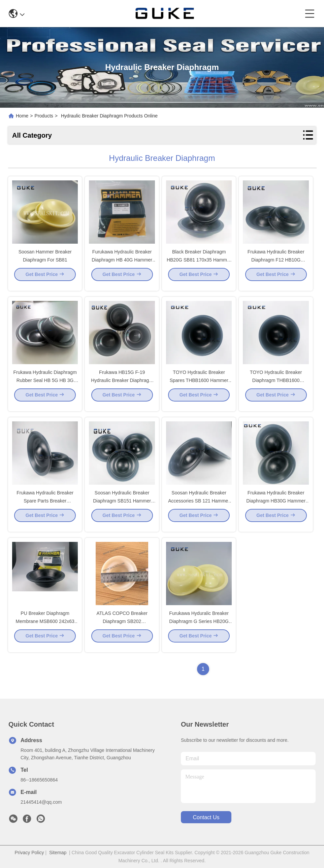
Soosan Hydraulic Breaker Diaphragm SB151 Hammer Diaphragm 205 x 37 (122, 506)
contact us (206, 817)
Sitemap (58, 853)
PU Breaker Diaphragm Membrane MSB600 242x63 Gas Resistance (45, 627)
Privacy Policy (29, 853)
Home (22, 116)
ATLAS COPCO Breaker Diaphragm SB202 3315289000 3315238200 (122, 627)
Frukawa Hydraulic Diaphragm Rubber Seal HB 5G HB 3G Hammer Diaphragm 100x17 (45, 386)
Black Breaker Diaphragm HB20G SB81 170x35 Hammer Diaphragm (199, 265)
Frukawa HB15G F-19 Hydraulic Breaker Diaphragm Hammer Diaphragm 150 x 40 (122, 386)
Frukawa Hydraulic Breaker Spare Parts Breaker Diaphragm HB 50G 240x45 (45, 506)
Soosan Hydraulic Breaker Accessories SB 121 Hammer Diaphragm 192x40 (199, 506)
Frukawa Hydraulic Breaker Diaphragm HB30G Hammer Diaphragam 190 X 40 (276, 506)
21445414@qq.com (41, 802)
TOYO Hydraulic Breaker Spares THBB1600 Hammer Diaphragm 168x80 (199, 386)
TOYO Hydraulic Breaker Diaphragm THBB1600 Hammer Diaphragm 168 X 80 (276, 386)
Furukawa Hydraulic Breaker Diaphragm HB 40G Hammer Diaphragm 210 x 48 (122, 265)
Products (44, 116)
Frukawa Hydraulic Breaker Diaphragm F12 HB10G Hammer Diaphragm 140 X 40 (276, 265)
